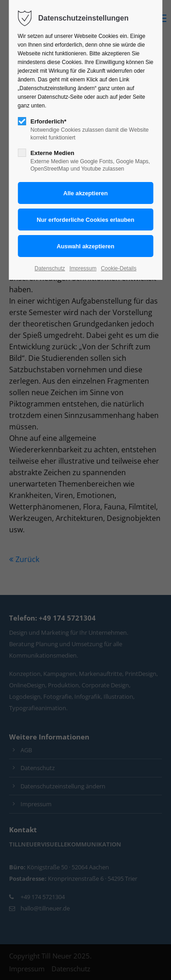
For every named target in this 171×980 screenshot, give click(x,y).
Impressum (83, 268)
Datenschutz (50, 268)
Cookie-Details (119, 268)
